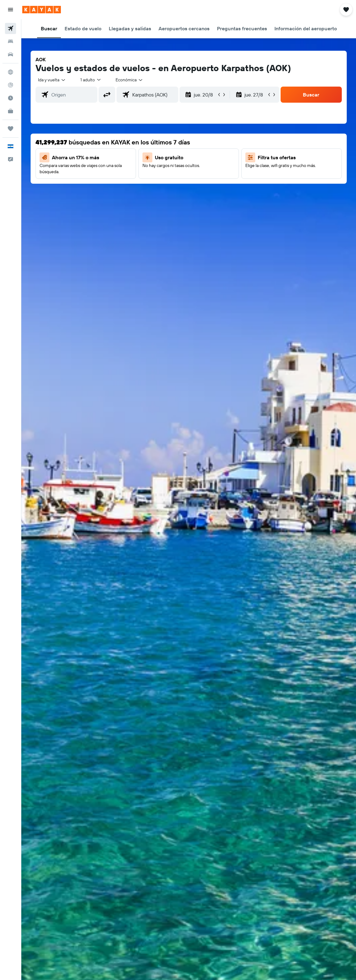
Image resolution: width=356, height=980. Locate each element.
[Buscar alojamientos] (11, 41)
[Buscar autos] (11, 54)
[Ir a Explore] (11, 72)
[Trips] (11, 129)
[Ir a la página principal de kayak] (42, 10)
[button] (11, 10)
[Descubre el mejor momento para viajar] (11, 98)
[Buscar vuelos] (11, 28)
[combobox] (129, 80)
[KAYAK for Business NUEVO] (11, 111)
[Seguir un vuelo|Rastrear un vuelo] (11, 85)
